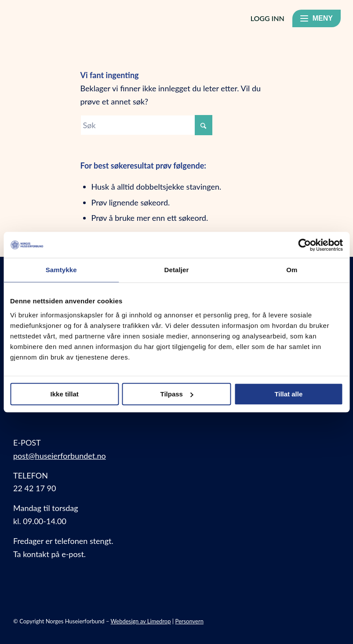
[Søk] (146, 125)
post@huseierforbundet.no (60, 456)
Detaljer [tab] (177, 270)
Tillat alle (288, 394)
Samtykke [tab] (61, 270)
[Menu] (342, 20)
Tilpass (177, 394)
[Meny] (317, 18)
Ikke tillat (65, 394)
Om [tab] (292, 270)
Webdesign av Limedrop (141, 621)
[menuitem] (342, 20)
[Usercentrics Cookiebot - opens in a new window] (304, 245)
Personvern (189, 621)
